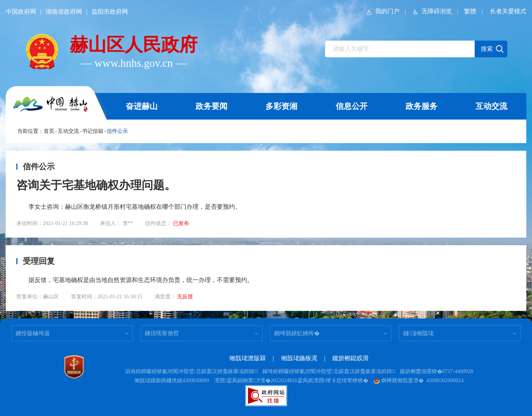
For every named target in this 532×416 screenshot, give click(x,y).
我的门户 (382, 11)
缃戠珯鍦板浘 (299, 358)
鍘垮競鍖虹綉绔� (297, 333)
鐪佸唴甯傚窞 (162, 333)
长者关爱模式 (508, 11)
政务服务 (421, 106)
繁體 (470, 11)
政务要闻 (212, 106)
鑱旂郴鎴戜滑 (350, 358)
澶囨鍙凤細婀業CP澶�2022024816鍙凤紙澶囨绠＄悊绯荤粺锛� (291, 381)
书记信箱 (93, 131)
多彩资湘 (281, 106)
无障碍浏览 (432, 11)
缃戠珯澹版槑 (248, 358)
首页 (49, 131)
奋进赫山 (142, 106)
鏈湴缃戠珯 (418, 333)
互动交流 (491, 106)
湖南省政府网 (64, 12)
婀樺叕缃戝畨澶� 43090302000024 (419, 381)
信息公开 (352, 106)
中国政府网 (21, 12)
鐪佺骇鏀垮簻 (33, 333)
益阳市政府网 (110, 12)
